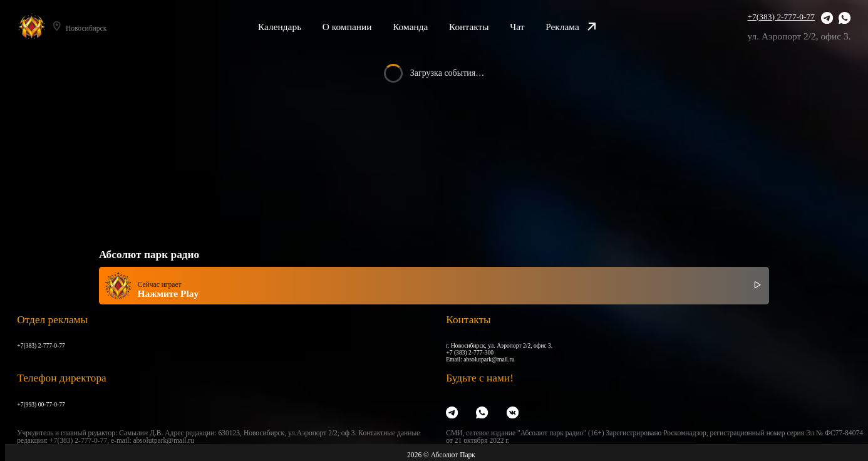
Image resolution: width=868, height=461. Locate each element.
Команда (410, 27)
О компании (347, 27)
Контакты (469, 27)
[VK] (513, 413)
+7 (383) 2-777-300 (470, 352)
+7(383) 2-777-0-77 (781, 17)
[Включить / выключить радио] (757, 285)
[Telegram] (827, 18)
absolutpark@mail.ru (489, 359)
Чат (517, 27)
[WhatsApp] (845, 18)
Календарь (280, 27)
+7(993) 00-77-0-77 (41, 404)
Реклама (571, 27)
